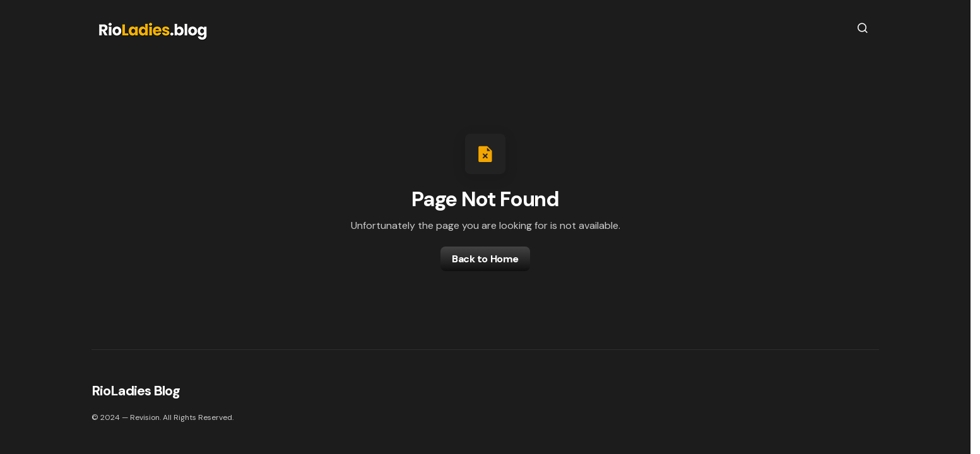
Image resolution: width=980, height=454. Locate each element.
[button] (863, 28)
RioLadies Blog (136, 391)
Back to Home (485, 259)
